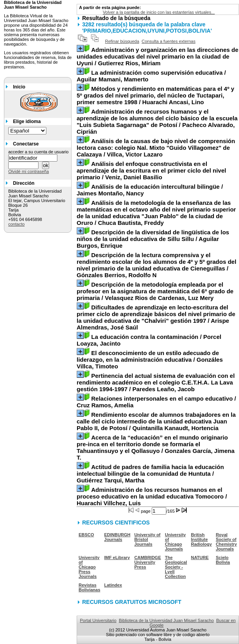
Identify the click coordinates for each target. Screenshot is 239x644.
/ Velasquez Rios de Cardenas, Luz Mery (155, 291)
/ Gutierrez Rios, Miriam (157, 56)
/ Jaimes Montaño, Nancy (150, 190)
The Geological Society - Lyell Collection (176, 567)
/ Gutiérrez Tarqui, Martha (150, 474)
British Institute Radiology (201, 539)
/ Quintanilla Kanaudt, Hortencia (156, 421)
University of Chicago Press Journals (89, 567)
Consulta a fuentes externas (168, 41)
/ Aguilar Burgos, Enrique (153, 239)
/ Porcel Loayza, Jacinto (149, 340)
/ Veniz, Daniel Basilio (151, 170)
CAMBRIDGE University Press (148, 562)
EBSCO (86, 535)
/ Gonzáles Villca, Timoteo (150, 360)
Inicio (19, 87)
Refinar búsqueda (122, 41)
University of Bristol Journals (148, 539)
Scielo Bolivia (223, 560)
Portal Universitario (98, 620)
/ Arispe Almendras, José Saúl (156, 317)
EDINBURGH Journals (117, 537)
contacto (17, 224)
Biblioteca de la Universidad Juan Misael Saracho (166, 620)
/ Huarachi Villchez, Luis (152, 496)
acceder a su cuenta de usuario (39, 152)
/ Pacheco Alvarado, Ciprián (157, 121)
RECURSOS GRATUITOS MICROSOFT (132, 602)
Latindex (113, 585)
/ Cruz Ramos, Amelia (156, 402)
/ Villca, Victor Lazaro (156, 148)
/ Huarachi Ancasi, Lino (155, 95)
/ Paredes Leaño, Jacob (156, 382)
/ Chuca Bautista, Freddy (156, 213)
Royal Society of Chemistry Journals (226, 542)
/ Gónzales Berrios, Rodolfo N (156, 265)
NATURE (200, 558)
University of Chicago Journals (176, 542)
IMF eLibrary (117, 558)
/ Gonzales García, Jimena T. (156, 447)
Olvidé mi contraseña (28, 171)
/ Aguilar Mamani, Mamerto (151, 76)
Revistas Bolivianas (89, 587)
